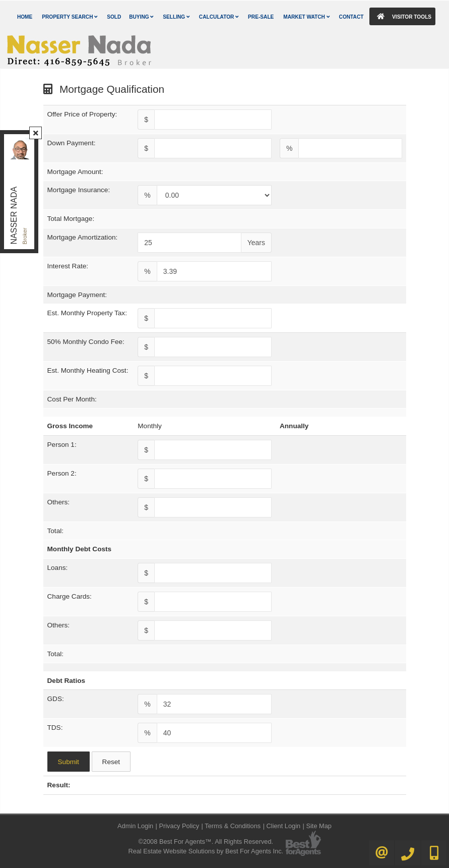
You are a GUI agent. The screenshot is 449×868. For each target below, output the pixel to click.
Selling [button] (176, 17)
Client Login (284, 826)
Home (25, 17)
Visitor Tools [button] (402, 16)
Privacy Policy (179, 826)
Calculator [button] (219, 17)
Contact (351, 17)
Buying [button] (141, 17)
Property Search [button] (70, 17)
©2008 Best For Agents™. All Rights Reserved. (206, 842)
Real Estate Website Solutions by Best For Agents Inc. (206, 851)
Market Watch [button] (306, 17)
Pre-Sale (261, 17)
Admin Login (135, 826)
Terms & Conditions (233, 826)
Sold (114, 17)
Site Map (319, 826)
